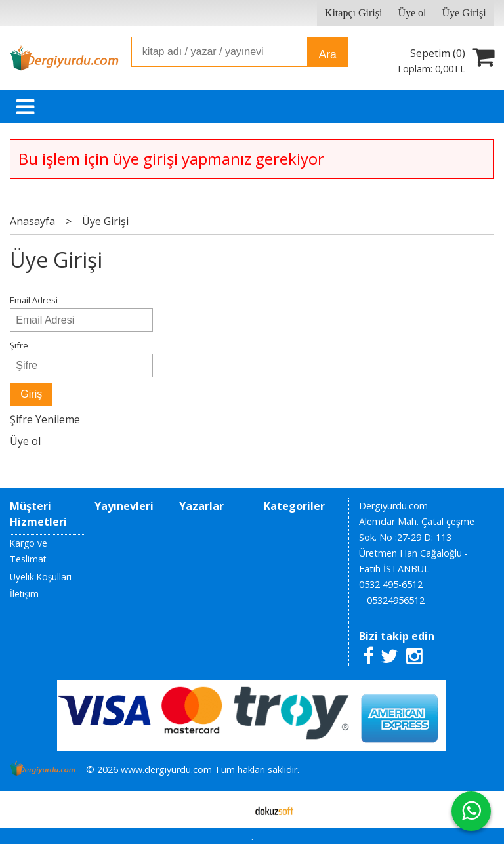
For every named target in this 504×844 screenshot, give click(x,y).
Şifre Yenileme (45, 419)
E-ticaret (231, 810)
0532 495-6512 (391, 584)
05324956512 (396, 600)
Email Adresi (34, 300)
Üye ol (25, 441)
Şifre (19, 345)
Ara (327, 54)
